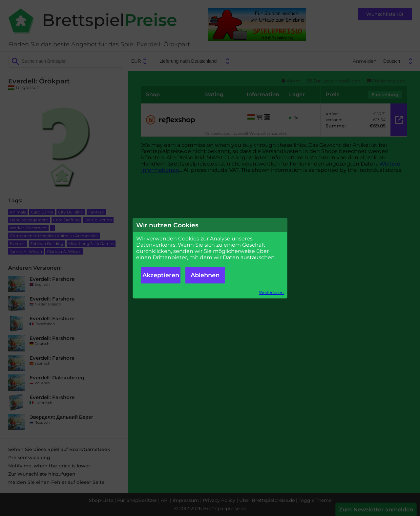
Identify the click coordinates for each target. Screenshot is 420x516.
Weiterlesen (271, 292)
